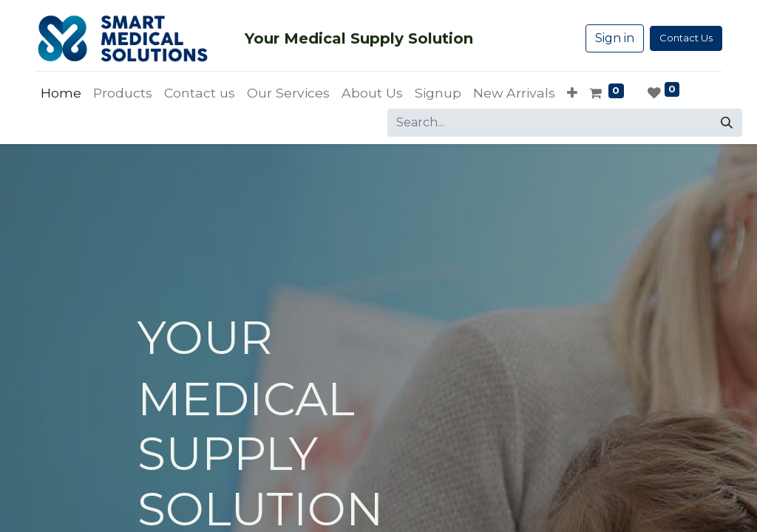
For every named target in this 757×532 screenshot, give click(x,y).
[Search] (727, 123)
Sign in (615, 38)
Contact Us (686, 38)
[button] (572, 93)
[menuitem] (61, 93)
